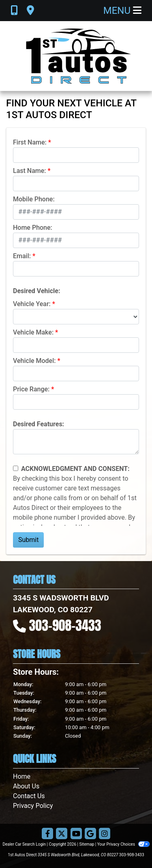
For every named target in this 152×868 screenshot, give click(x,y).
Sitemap (87, 844)
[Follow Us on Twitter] (62, 834)
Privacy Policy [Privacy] (33, 806)
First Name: (30, 142)
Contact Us (29, 796)
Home (22, 776)
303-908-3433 (65, 625)
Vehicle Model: (34, 361)
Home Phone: (33, 228)
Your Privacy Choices (123, 844)
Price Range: (31, 389)
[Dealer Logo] (76, 56)
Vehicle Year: (32, 304)
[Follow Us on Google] (90, 834)
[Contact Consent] (16, 468)
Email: (22, 256)
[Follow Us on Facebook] (47, 834)
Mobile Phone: (34, 199)
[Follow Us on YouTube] (76, 834)
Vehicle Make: (33, 332)
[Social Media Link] (105, 834)
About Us (26, 786)
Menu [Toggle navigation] (122, 11)
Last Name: (30, 171)
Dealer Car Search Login (24, 844)
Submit (28, 540)
